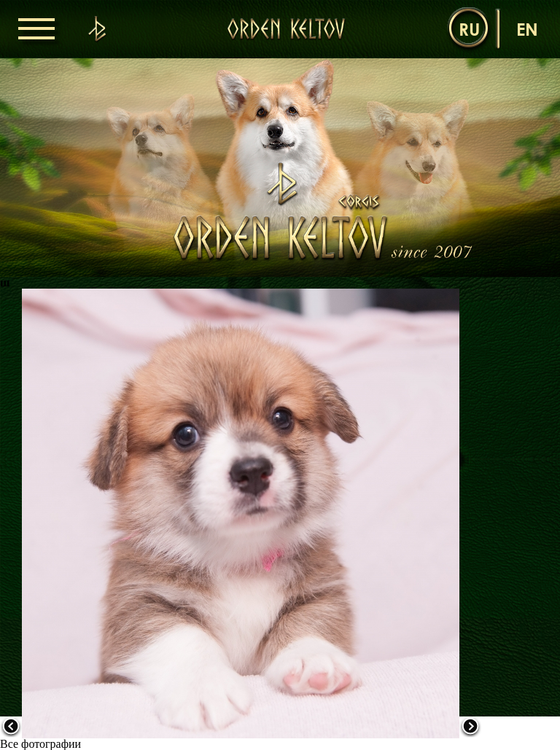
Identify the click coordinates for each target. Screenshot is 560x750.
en (527, 29)
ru (469, 29)
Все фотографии (40, 744)
